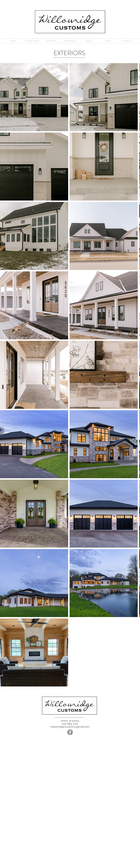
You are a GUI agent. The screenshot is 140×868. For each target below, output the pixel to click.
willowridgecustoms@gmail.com (70, 727)
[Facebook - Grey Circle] (70, 732)
